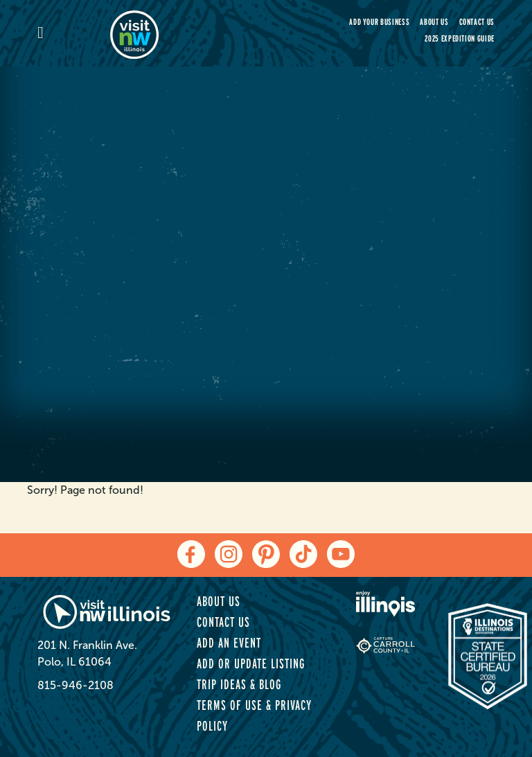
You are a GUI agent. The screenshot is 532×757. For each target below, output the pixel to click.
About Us (434, 22)
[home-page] (183, 33)
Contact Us (477, 22)
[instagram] (229, 554)
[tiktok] (303, 554)
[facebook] (191, 554)
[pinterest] (266, 554)
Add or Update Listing (251, 664)
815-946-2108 (76, 685)
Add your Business (379, 22)
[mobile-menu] (74, 34)
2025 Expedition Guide (460, 38)
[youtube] (341, 554)
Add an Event (229, 643)
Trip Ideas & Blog (239, 684)
